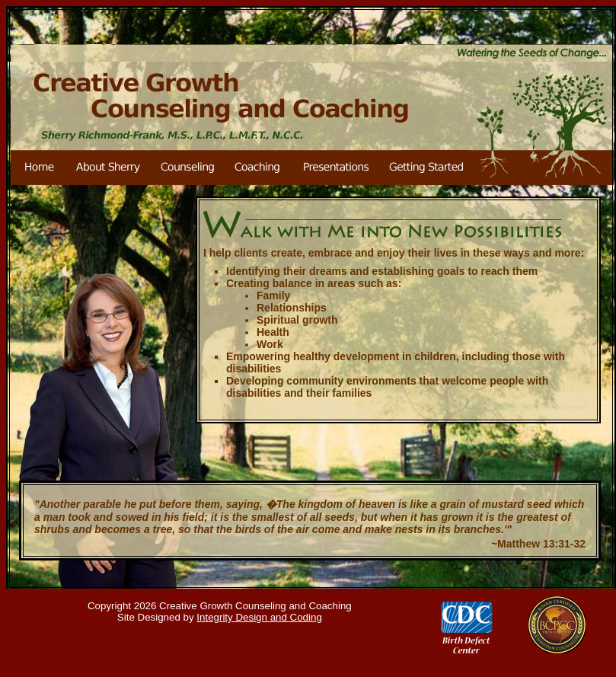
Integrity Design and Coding (259, 617)
